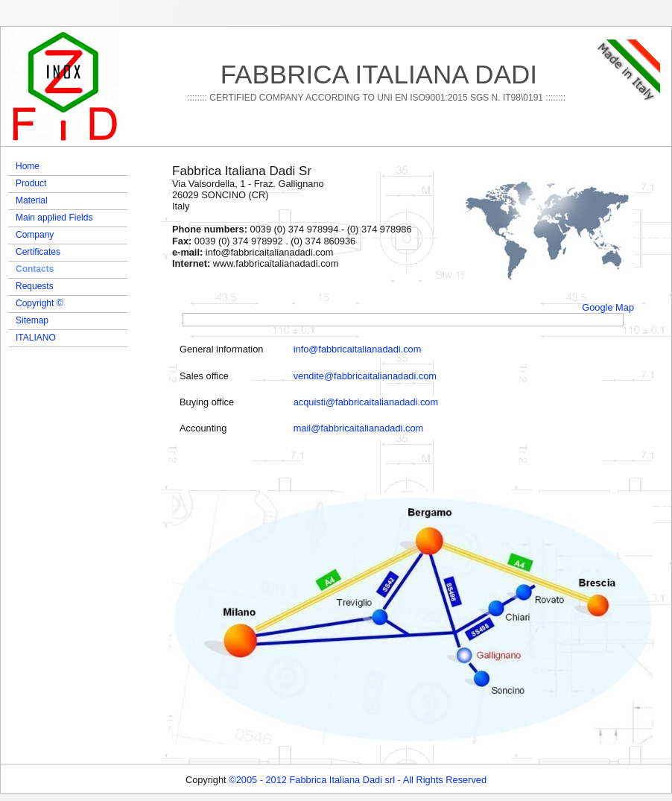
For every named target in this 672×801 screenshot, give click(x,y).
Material (32, 200)
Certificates (38, 252)
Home (28, 166)
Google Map (608, 307)
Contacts (35, 269)
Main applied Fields (54, 218)
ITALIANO (36, 338)
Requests (35, 286)
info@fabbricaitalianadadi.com (358, 349)
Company (35, 235)
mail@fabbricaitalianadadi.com (358, 428)
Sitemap (32, 320)
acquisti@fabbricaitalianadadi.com (366, 402)
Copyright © (39, 303)
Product (31, 183)
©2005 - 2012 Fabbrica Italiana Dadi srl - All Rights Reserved (358, 780)
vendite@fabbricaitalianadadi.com (365, 376)
